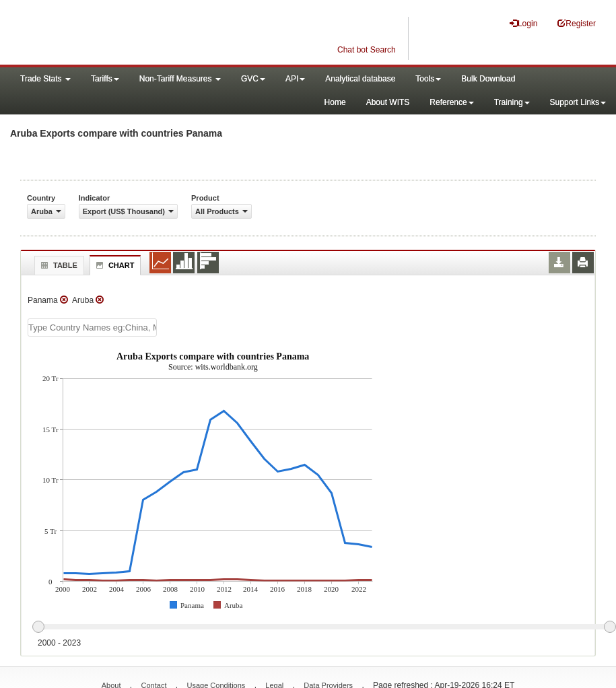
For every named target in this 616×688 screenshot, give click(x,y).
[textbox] (92, 328)
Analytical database (360, 79)
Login (523, 23)
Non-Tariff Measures (180, 79)
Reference (451, 102)
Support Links (578, 102)
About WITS (388, 102)
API (295, 79)
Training (512, 102)
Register (577, 23)
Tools (428, 79)
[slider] (324, 627)
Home (335, 102)
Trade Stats (45, 79)
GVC (253, 79)
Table (58, 265)
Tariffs (105, 79)
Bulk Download (488, 79)
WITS (135, 34)
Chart (114, 265)
